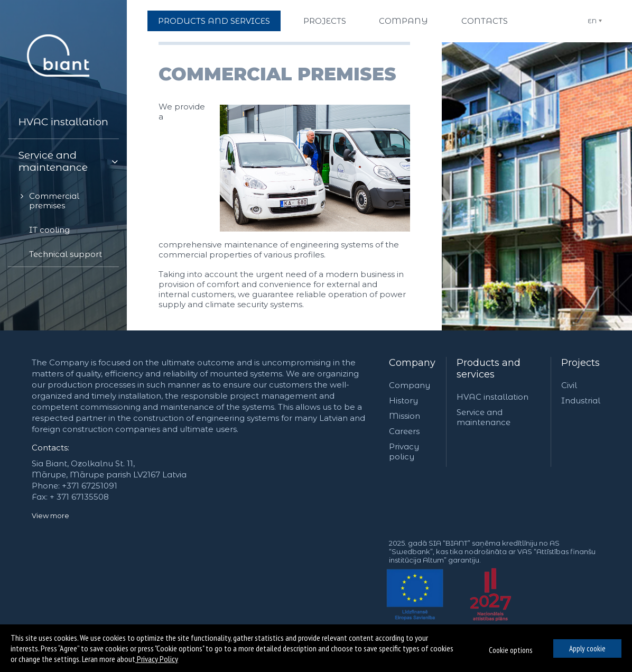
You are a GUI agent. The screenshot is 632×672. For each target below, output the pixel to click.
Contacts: (50, 448)
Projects (580, 363)
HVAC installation (492, 397)
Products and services (489, 369)
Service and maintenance (484, 417)
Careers (404, 431)
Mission (405, 416)
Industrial (581, 401)
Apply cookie (587, 648)
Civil (569, 385)
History (403, 401)
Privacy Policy (157, 659)
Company (412, 363)
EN (592, 21)
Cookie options (510, 650)
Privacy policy (404, 452)
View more (50, 515)
